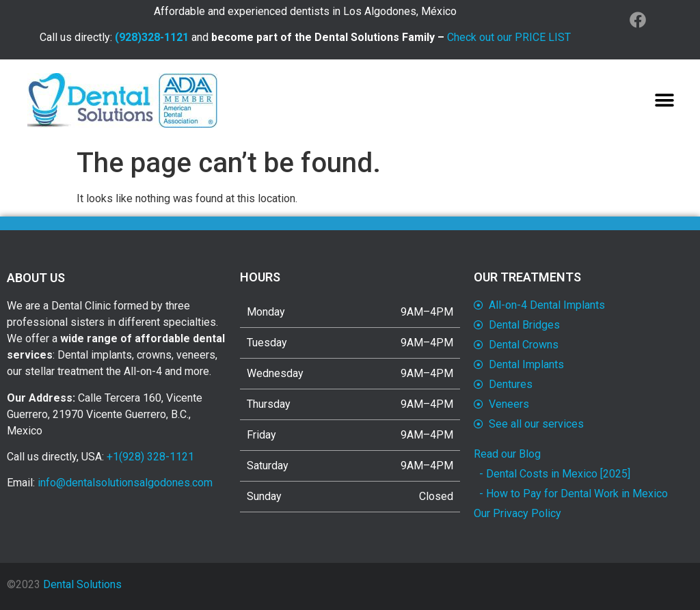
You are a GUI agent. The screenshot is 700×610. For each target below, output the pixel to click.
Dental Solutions (82, 584)
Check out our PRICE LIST (509, 37)
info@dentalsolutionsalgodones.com (125, 483)
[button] (664, 100)
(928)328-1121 (152, 37)
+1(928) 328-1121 (150, 457)
